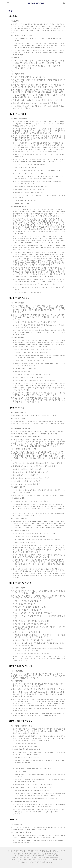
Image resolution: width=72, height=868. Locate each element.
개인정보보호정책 (19, 851)
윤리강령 (55, 851)
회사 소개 (63, 851)
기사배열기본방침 (45, 851)
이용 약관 (9, 851)
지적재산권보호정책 (32, 851)
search (64, 3)
